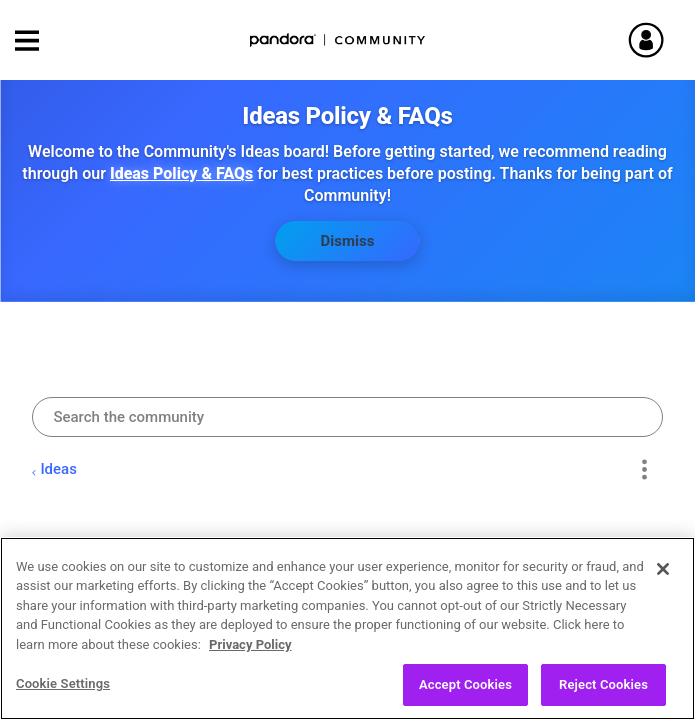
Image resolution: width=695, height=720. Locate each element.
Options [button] (644, 469)
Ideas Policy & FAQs (181, 173)
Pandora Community (338, 40)
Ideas (58, 469)
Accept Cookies (465, 697)
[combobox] (347, 417)
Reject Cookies (603, 697)
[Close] (663, 582)
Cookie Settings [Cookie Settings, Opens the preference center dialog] (63, 696)
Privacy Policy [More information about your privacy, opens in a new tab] (250, 657)
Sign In (655, 40)
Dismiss (348, 241)
